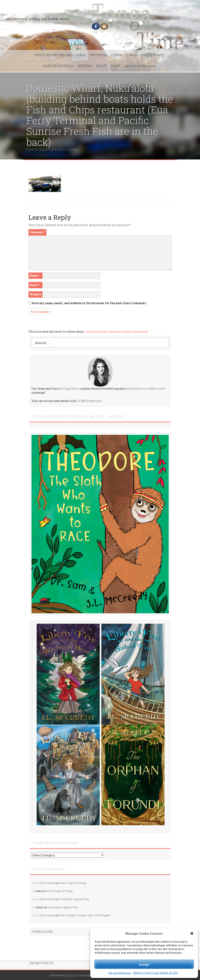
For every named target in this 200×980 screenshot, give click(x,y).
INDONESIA (98, 55)
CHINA (116, 55)
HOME (116, 66)
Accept (144, 964)
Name (35, 275)
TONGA (131, 55)
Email (35, 285)
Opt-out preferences (120, 973)
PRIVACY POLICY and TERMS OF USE (155, 973)
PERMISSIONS (42, 932)
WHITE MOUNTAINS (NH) (54, 55)
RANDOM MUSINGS (58, 66)
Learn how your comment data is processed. (117, 331)
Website (35, 294)
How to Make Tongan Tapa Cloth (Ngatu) (84, 915)
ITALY (81, 55)
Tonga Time (71, 389)
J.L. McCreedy (70, 149)
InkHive (72, 975)
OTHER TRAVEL (153, 55)
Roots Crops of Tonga (72, 883)
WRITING (85, 66)
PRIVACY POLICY (42, 963)
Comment (37, 232)
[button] (192, 933)
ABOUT (101, 66)
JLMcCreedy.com (90, 401)
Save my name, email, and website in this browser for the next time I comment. (89, 303)
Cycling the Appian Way (74, 899)
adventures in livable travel (145, 389)
